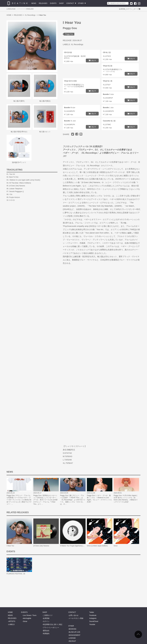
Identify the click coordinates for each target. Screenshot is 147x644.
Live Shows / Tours (30, 615)
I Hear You (10, 546)
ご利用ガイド (48, 615)
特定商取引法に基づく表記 (53, 624)
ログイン (129, 9)
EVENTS (53, 3)
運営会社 (46, 631)
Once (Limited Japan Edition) (97, 546)
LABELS (11, 624)
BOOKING (73, 629)
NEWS (34, 3)
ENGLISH (30, 9)
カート (136, 9)
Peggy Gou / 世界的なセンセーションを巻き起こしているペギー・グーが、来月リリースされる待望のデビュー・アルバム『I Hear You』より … (45, 500)
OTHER (81, 3)
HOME (9, 15)
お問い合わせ (74, 615)
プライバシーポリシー (51, 628)
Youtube (92, 624)
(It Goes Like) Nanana (41, 546)
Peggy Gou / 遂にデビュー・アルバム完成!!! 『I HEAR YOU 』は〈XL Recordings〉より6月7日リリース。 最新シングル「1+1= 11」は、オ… (73, 500)
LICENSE (72, 638)
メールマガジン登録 (76, 618)
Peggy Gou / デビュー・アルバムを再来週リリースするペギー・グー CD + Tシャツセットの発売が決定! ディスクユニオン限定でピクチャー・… (19, 500)
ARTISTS (12, 621)
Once (116, 546)
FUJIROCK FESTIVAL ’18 (16, 574)
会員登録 (122, 9)
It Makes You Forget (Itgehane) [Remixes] (75, 546)
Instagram (93, 618)
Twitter (92, 612)
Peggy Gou (69, 34)
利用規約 (46, 634)
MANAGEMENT (75, 635)
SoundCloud (94, 621)
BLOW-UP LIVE (75, 632)
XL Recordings (30, 15)
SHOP (61, 3)
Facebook (93, 615)
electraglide (27, 618)
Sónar (25, 621)
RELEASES (43, 3)
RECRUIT (72, 641)
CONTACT (70, 3)
